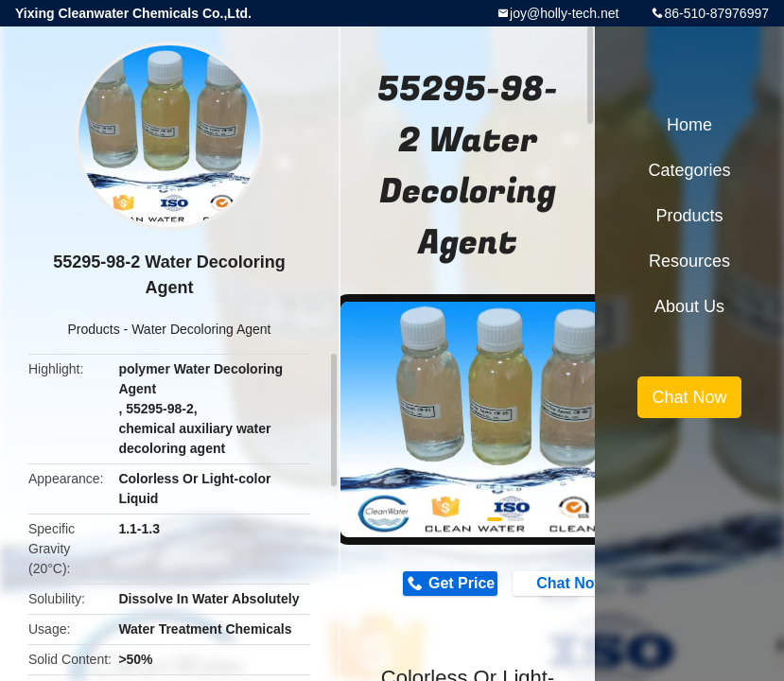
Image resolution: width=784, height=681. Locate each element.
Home (689, 125)
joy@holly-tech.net (564, 13)
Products (93, 329)
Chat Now (562, 583)
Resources (689, 261)
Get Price (462, 583)
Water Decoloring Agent (201, 329)
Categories (689, 170)
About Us (689, 306)
